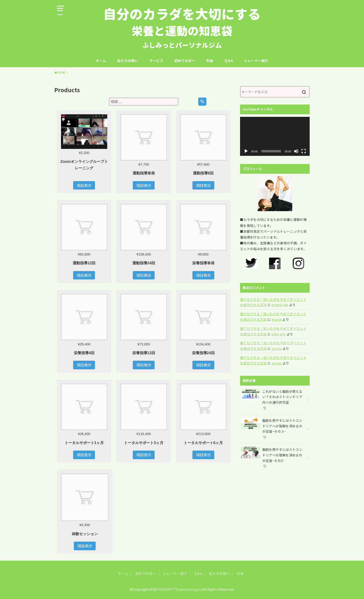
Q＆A (229, 61)
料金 (210, 61)
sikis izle (279, 334)
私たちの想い (128, 61)
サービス (156, 61)
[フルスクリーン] (304, 151)
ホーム (101, 61)
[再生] (246, 151)
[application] (275, 136)
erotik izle (280, 305)
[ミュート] (296, 151)
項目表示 (84, 185)
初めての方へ (185, 61)
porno (277, 348)
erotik (277, 319)
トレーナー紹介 (256, 61)
